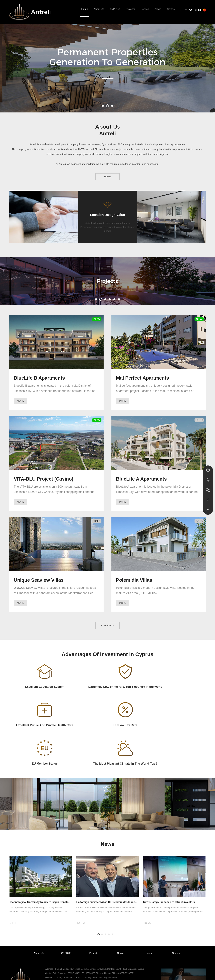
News (149, 919)
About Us (39, 919)
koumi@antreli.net (92, 944)
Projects (94, 919)
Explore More (107, 629)
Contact (176, 919)
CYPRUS (66, 919)
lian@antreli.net (110, 944)
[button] (103, 106)
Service (121, 919)
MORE (107, 176)
